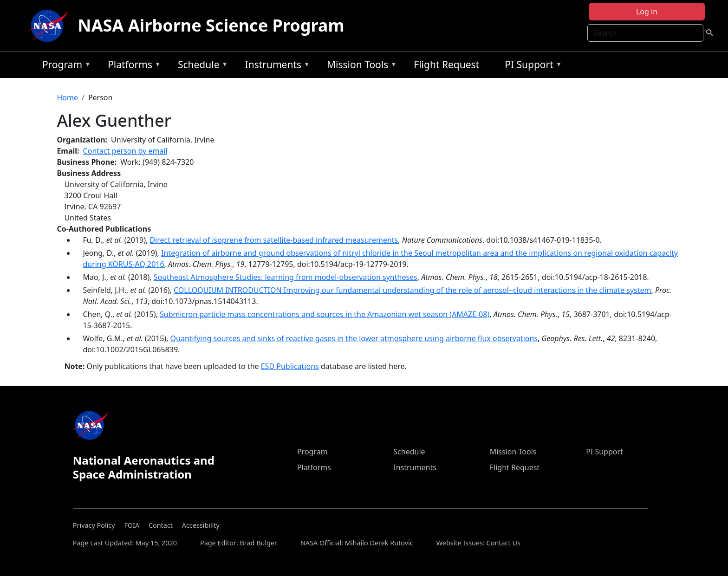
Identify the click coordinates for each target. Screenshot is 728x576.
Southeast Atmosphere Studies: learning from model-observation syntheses (286, 277)
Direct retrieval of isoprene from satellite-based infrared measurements (274, 240)
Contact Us (504, 543)
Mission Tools (360, 66)
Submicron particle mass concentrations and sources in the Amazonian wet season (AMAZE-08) (325, 314)
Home (67, 97)
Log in (647, 12)
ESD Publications (290, 366)
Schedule (201, 66)
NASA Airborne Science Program (211, 25)
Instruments (275, 66)
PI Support (531, 66)
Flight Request (446, 65)
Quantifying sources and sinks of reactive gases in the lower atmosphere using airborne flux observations (354, 338)
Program (64, 66)
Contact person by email (125, 151)
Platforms (132, 66)
